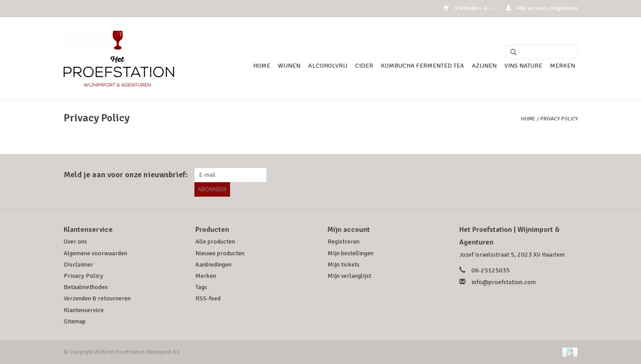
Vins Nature (523, 66)
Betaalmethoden (86, 287)
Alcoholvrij (328, 66)
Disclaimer (78, 265)
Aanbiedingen (213, 265)
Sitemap (75, 321)
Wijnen (289, 66)
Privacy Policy (559, 119)
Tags (201, 287)
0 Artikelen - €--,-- (470, 8)
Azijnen (484, 66)
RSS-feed (208, 298)
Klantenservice (84, 310)
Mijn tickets (344, 265)
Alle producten (215, 242)
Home (262, 66)
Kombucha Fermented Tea (422, 66)
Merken (563, 66)
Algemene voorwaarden (95, 253)
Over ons (75, 242)
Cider (364, 66)
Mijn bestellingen (350, 253)
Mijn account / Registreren (542, 8)
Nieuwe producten (220, 253)
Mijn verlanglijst (349, 276)
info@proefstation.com (504, 282)
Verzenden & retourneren (97, 298)
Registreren (344, 242)
